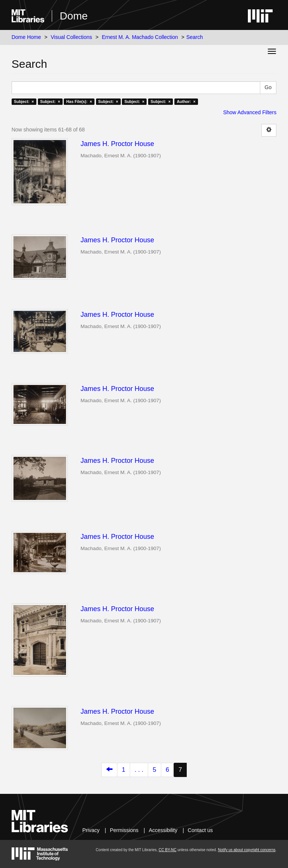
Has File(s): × (79, 101)
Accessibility (163, 830)
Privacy (91, 830)
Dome (74, 16)
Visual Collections (71, 37)
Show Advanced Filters (250, 112)
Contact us (200, 830)
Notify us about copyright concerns (247, 850)
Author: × (186, 101)
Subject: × (24, 101)
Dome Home (26, 37)
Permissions (124, 830)
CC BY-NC (167, 850)
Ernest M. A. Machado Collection (140, 37)
